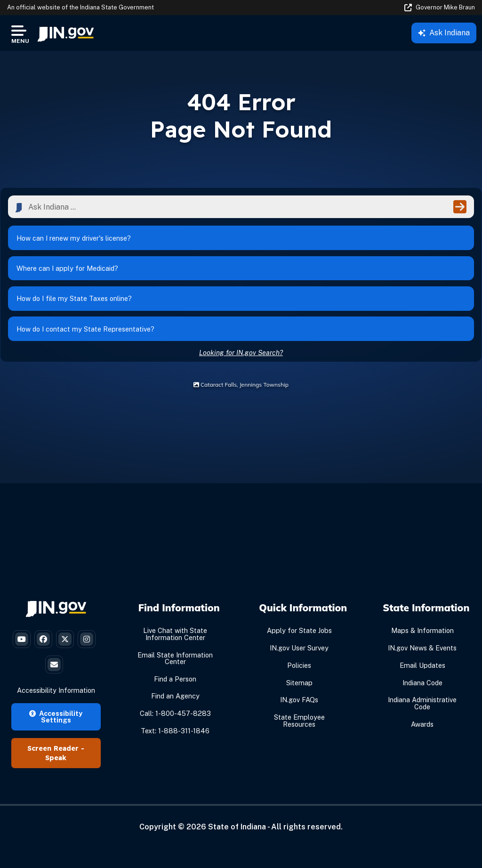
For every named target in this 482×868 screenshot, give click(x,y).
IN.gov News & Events (422, 668)
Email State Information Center (175, 678)
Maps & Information (422, 651)
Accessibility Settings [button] (56, 736)
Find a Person (175, 699)
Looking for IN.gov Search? (241, 372)
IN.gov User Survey (299, 668)
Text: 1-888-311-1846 (175, 751)
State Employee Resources (299, 741)
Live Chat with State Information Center (175, 654)
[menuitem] (66, 33)
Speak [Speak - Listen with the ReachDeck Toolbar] (56, 778)
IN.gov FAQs (299, 720)
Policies (299, 685)
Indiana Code (422, 702)
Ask (444, 33)
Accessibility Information (56, 710)
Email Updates (422, 685)
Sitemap (299, 702)
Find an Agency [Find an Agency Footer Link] (175, 716)
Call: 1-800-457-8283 (175, 734)
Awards (422, 744)
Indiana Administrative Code (422, 723)
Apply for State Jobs (299, 651)
